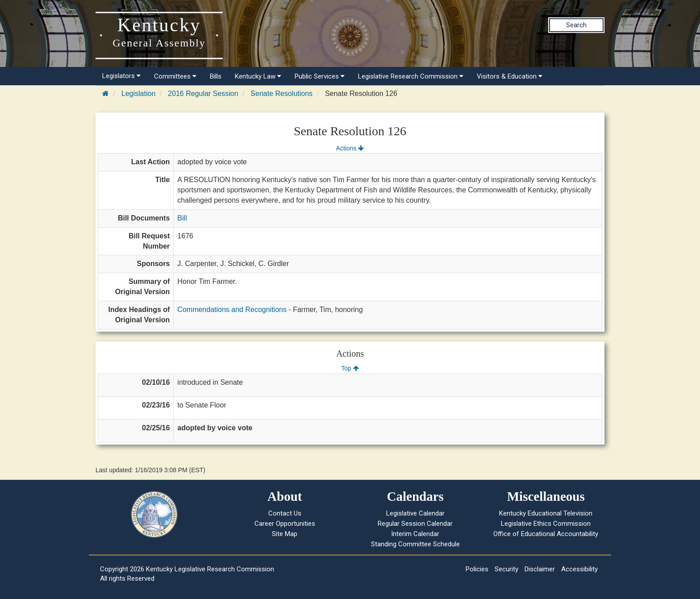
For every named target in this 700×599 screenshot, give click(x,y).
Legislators (121, 76)
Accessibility (579, 569)
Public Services (320, 76)
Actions (350, 148)
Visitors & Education (510, 76)
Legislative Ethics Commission (546, 524)
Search (576, 25)
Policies (477, 569)
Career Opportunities (285, 524)
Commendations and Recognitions (232, 310)
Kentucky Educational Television (546, 513)
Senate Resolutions (281, 94)
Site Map (285, 534)
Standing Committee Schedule (415, 544)
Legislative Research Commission (411, 76)
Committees (175, 76)
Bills (216, 76)
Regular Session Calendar (415, 524)
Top (350, 368)
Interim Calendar (415, 534)
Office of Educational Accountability (546, 534)
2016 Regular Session (203, 94)
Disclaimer (540, 569)
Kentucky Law (258, 76)
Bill (182, 218)
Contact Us (285, 513)
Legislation (139, 94)
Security (506, 569)
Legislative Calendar (415, 513)
